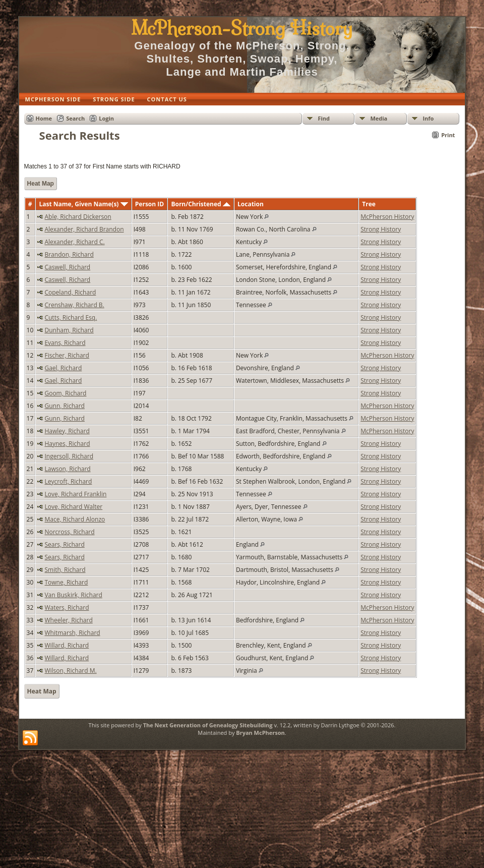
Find (324, 118)
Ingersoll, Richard (69, 456)
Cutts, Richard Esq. (71, 317)
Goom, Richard (65, 393)
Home (44, 118)
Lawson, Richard (67, 469)
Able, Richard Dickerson (78, 217)
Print (448, 135)
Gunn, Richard (64, 406)
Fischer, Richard (67, 355)
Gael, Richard (63, 368)
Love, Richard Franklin (75, 494)
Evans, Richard (65, 343)
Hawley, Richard (67, 431)
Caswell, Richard (67, 267)
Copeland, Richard (70, 292)
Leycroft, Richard (68, 481)
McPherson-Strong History (242, 28)
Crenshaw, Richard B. (74, 305)
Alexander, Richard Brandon (84, 229)
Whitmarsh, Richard (72, 633)
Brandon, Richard (69, 254)
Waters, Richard (67, 607)
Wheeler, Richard (68, 620)
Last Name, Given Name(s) (83, 204)
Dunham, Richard (69, 330)
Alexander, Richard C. (74, 242)
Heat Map (41, 184)
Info (428, 118)
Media (379, 118)
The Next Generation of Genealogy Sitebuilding (208, 725)
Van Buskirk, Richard (73, 595)
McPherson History (387, 217)
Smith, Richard (65, 570)
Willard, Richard (67, 645)
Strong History (381, 229)
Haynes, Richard (67, 444)
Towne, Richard (66, 582)
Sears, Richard (64, 544)
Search (75, 118)
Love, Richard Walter (73, 507)
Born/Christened (200, 204)
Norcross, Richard (69, 532)
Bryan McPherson (260, 733)
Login (106, 118)
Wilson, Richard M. (70, 671)
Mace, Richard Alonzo (75, 519)
